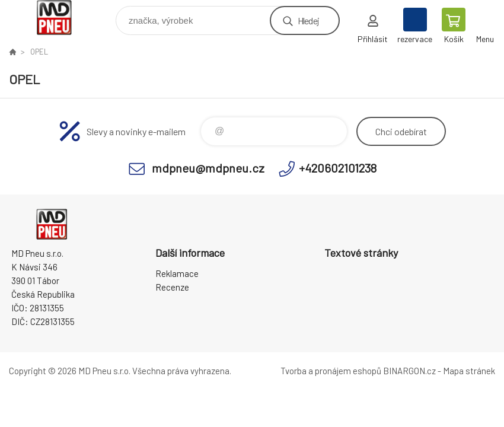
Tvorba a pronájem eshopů (331, 371)
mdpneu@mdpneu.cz (208, 168)
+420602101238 (338, 168)
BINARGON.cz (409, 371)
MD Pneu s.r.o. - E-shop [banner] (61, 17)
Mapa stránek (469, 371)
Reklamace (177, 273)
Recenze (172, 287)
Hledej (308, 20)
